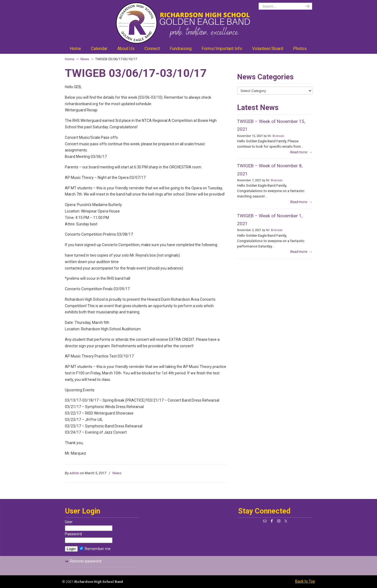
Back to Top (305, 581)
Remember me (95, 549)
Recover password (86, 561)
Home (70, 59)
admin (74, 473)
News (85, 59)
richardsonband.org (189, 23)
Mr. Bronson (276, 136)
